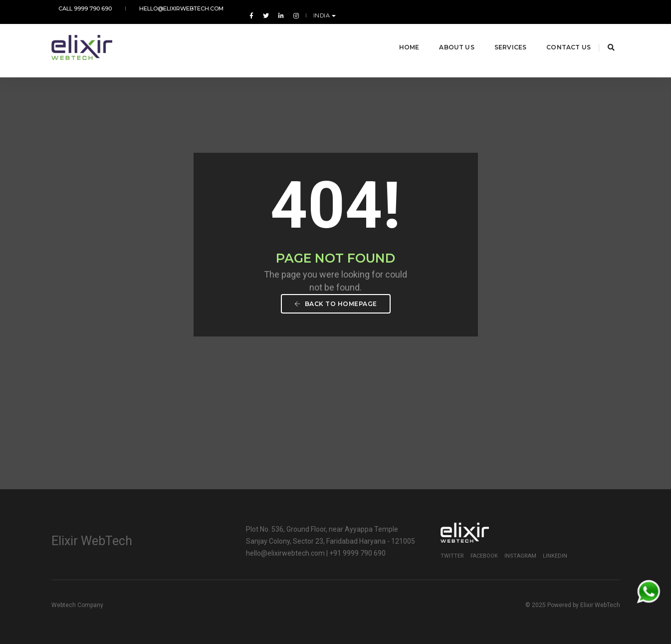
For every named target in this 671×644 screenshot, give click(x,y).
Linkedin (555, 556)
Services (498, 35)
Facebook (484, 556)
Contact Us (557, 35)
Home (397, 35)
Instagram (520, 556)
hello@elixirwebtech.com (161, 8)
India (607, 8)
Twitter (452, 556)
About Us (445, 35)
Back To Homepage (336, 304)
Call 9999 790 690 (78, 8)
